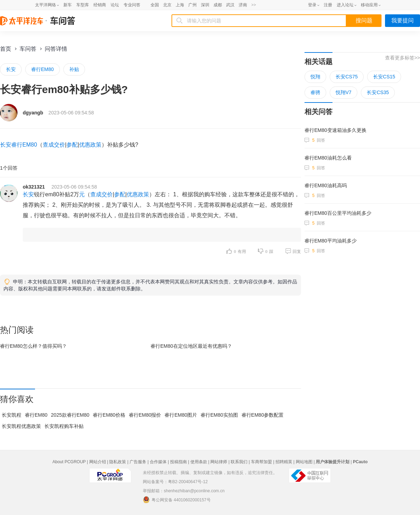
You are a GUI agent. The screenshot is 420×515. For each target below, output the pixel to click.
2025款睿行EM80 (70, 415)
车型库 (83, 5)
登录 (312, 5)
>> (254, 5)
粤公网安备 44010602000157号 (177, 500)
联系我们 (239, 462)
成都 (218, 5)
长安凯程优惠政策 (21, 426)
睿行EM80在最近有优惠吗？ (191, 346)
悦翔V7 (344, 92)
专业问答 (132, 5)
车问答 (28, 49)
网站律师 (219, 462)
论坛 (115, 5)
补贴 (74, 69)
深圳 (205, 5)
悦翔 (315, 77)
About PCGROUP (69, 462)
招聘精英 (284, 462)
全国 (155, 5)
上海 (180, 5)
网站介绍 (98, 462)
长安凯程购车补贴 (64, 426)
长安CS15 (384, 77)
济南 (243, 5)
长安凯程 (12, 415)
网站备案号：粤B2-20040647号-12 (175, 482)
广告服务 (138, 462)
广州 (192, 5)
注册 (328, 5)
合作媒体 (158, 462)
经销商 (100, 5)
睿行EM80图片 (181, 415)
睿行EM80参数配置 (263, 415)
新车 (68, 5)
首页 (6, 49)
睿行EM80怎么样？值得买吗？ (33, 346)
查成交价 (54, 145)
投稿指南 (178, 462)
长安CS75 (347, 77)
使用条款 (199, 462)
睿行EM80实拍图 (219, 415)
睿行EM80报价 (145, 415)
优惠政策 (90, 145)
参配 (72, 145)
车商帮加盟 (261, 462)
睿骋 (315, 92)
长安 (11, 69)
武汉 (230, 5)
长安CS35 (378, 92)
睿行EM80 (43, 69)
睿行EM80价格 (109, 415)
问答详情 (56, 49)
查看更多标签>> (402, 58)
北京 (167, 5)
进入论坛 (345, 5)
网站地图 (304, 462)
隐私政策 (118, 462)
